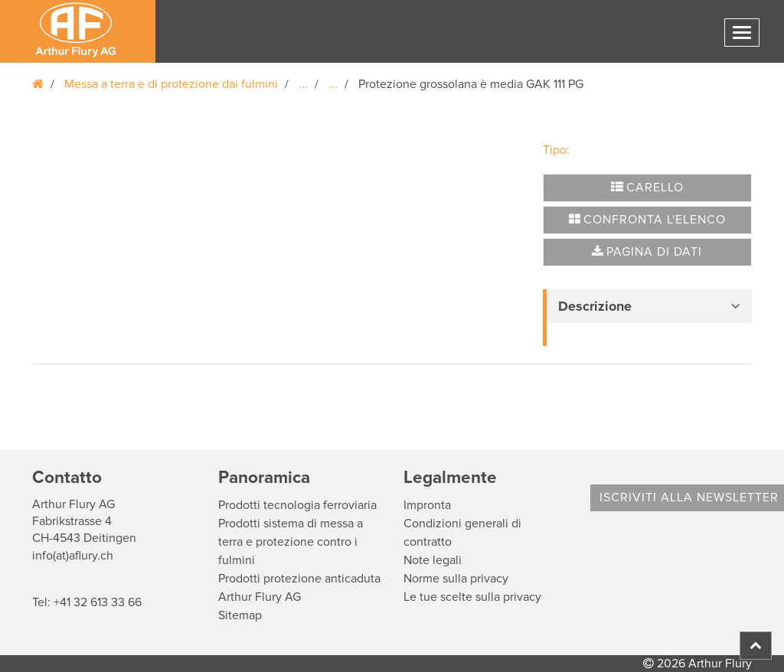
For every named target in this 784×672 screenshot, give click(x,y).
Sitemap (240, 615)
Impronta (427, 505)
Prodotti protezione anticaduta (299, 579)
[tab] (647, 306)
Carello (647, 188)
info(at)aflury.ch (73, 556)
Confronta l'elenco (647, 220)
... (303, 84)
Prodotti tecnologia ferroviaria (297, 505)
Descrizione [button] (595, 306)
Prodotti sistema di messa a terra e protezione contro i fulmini (291, 542)
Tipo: (556, 150)
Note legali (433, 560)
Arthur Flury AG (260, 597)
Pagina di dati (647, 252)
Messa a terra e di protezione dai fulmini (171, 84)
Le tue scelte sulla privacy (472, 597)
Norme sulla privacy (456, 579)
